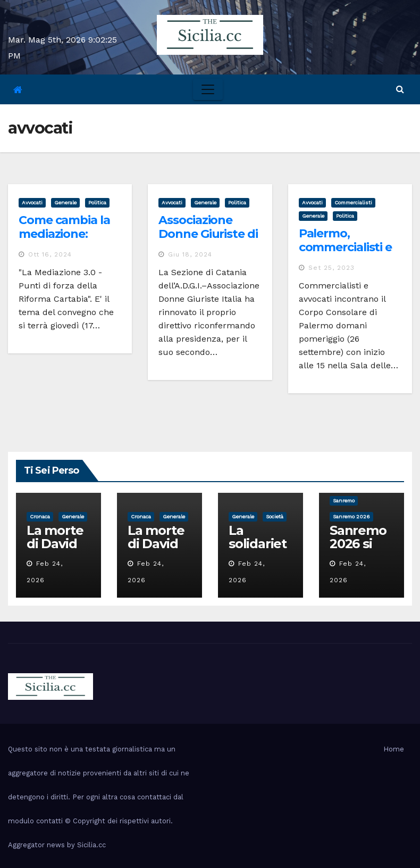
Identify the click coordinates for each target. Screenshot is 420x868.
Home (394, 749)
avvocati (32, 202)
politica (97, 202)
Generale (65, 202)
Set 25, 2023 (331, 268)
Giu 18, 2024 (190, 254)
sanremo (344, 501)
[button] (400, 89)
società (275, 516)
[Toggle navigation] (208, 89)
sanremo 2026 (351, 516)
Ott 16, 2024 (50, 254)
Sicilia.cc (91, 845)
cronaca (40, 516)
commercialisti (353, 202)
